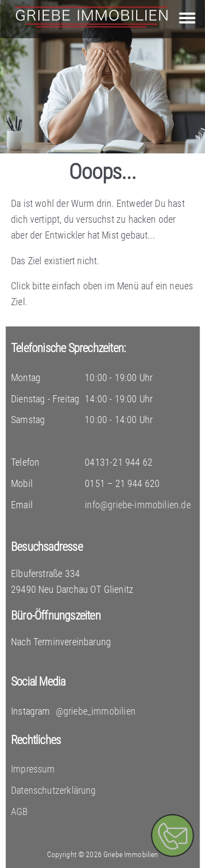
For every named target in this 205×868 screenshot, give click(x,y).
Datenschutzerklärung (54, 790)
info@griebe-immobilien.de (138, 505)
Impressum (33, 769)
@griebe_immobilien (96, 711)
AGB (20, 811)
